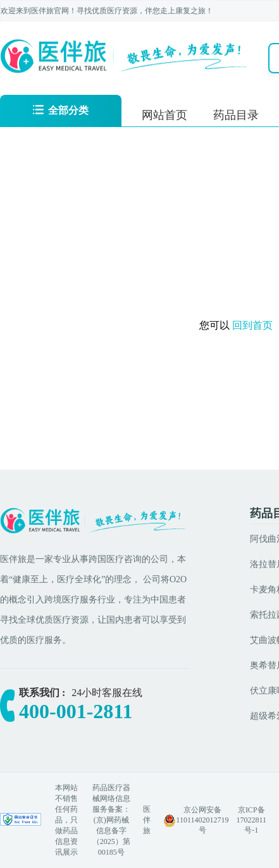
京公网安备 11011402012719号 (202, 820)
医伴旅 (147, 820)
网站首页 (164, 115)
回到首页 (254, 325)
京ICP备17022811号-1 (251, 820)
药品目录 (236, 115)
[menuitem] (164, 114)
